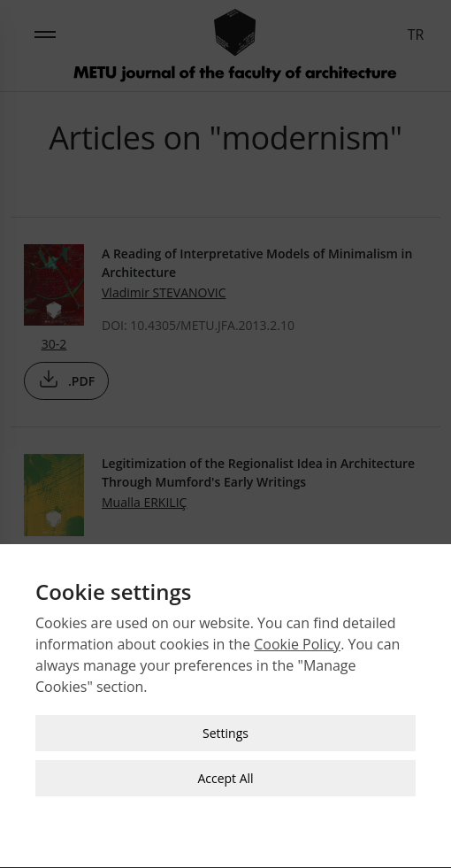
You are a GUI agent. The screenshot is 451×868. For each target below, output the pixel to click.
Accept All (225, 773)
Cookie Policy (297, 639)
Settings (225, 728)
